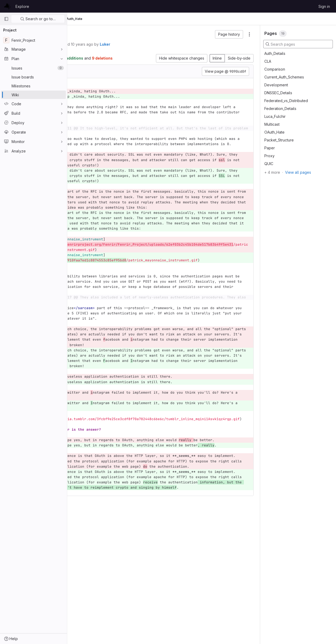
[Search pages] (298, 44)
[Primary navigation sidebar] (6, 19)
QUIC (269, 164)
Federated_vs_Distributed (286, 101)
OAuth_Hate (274, 132)
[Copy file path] (120, 77)
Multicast (272, 124)
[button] (229, 34)
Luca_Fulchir (275, 116)
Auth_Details (275, 53)
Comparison (275, 69)
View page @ (225, 77)
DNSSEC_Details (278, 93)
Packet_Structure (279, 140)
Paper (270, 148)
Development (276, 85)
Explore (22, 6)
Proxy (269, 156)
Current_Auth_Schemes (284, 77)
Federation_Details (280, 109)
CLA (268, 61)
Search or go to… (38, 19)
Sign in (324, 6)
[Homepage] (7, 6)
